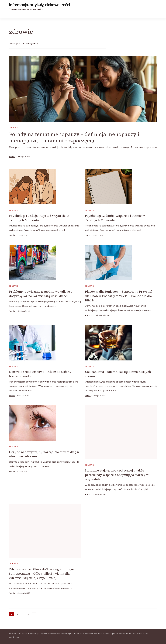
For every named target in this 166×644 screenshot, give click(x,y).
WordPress (14, 636)
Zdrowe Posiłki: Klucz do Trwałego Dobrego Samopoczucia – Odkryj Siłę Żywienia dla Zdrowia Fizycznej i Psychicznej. (42, 572)
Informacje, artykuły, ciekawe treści (39, 5)
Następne (34, 613)
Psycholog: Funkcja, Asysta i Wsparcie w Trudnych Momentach (39, 218)
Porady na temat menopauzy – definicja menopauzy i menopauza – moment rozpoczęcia (75, 137)
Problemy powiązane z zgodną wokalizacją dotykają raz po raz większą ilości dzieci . (41, 294)
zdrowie (14, 128)
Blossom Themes (125, 632)
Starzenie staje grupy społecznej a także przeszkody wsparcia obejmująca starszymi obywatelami (117, 474)
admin (12, 157)
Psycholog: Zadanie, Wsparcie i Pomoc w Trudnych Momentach (115, 218)
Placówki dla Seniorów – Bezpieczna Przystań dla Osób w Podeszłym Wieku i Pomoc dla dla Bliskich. (119, 296)
